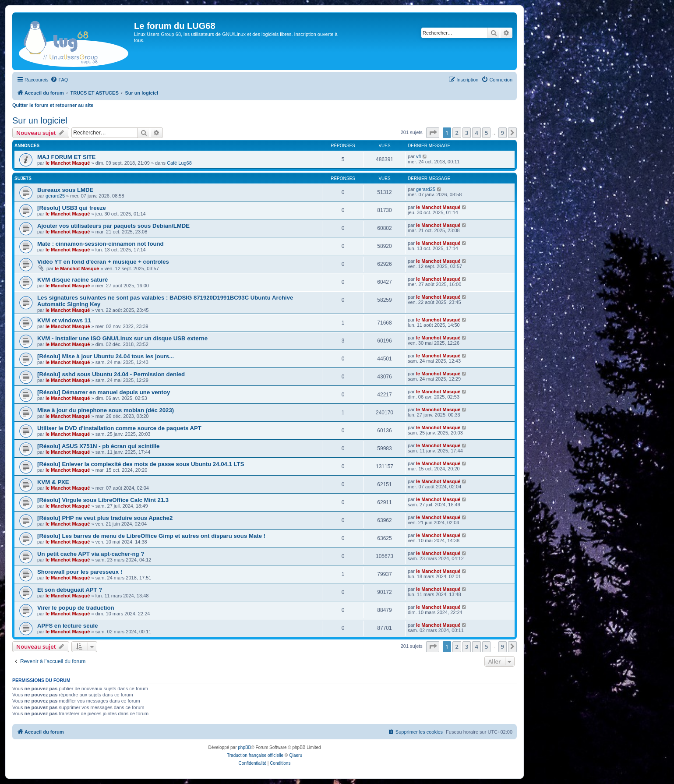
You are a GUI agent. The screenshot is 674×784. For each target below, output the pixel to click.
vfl (418, 156)
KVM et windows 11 (64, 320)
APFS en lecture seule (68, 626)
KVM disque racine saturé (72, 280)
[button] (433, 133)
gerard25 (55, 196)
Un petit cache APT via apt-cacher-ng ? (91, 554)
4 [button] (476, 133)
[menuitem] (59, 80)
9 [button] (503, 133)
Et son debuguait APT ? (70, 590)
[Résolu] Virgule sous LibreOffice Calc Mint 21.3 (103, 500)
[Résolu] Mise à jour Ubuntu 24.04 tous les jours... (106, 356)
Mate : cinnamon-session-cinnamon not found (101, 244)
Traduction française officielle (255, 755)
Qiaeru (296, 755)
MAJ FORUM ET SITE (66, 157)
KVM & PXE (53, 482)
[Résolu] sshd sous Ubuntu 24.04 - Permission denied (111, 374)
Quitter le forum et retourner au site (53, 105)
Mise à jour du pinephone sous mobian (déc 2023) (106, 410)
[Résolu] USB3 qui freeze (72, 208)
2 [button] (457, 133)
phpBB (244, 747)
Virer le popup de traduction (76, 608)
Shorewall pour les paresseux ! (80, 572)
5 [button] (486, 133)
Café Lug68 (179, 163)
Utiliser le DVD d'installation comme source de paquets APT (119, 428)
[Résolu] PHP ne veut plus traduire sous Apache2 (105, 518)
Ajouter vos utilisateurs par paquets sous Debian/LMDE (113, 226)
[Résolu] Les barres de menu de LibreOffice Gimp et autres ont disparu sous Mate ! (151, 536)
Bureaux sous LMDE (65, 190)
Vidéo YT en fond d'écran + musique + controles (103, 262)
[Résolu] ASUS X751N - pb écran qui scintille (98, 446)
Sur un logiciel (40, 120)
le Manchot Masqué (68, 163)
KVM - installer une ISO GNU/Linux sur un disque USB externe (122, 338)
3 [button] (467, 133)
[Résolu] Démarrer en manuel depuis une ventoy (104, 392)
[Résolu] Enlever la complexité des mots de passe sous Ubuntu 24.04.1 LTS (141, 464)
